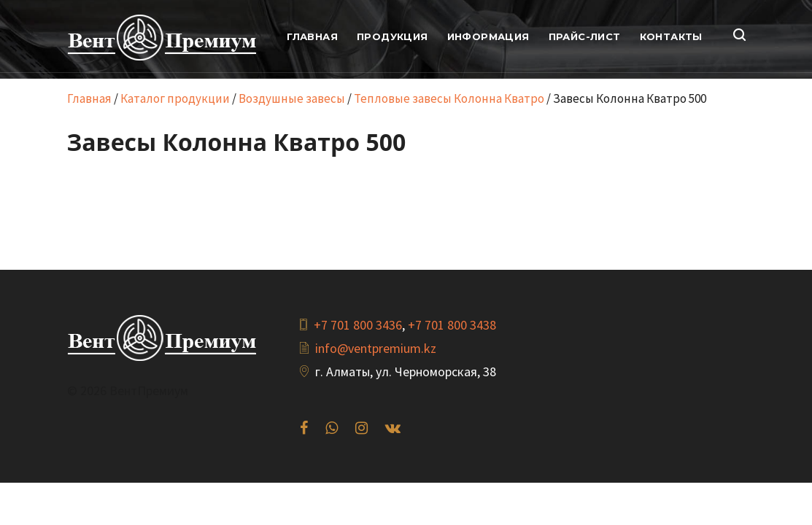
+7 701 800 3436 (358, 325)
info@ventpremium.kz (376, 348)
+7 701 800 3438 (452, 325)
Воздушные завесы (292, 98)
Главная (89, 98)
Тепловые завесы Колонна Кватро (449, 98)
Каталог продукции (175, 98)
